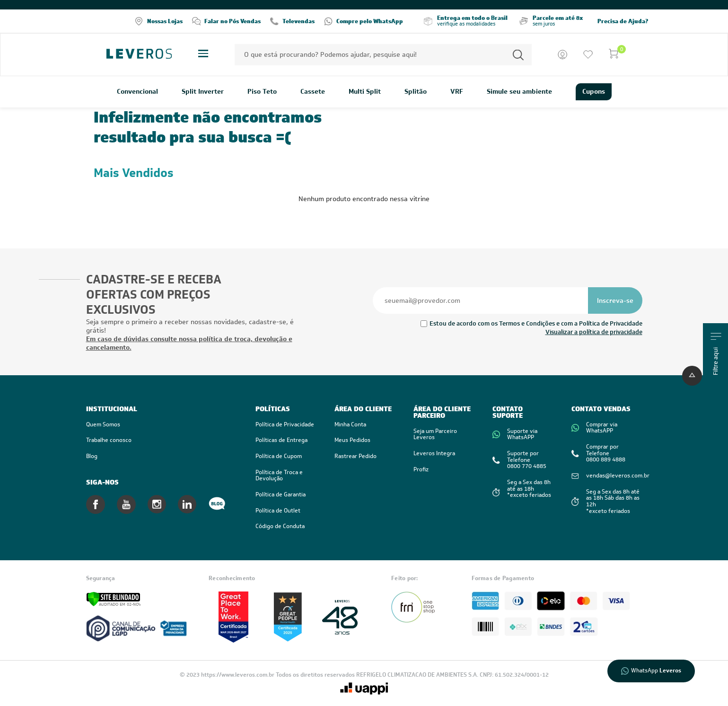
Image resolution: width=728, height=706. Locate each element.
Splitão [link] (416, 92)
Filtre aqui (716, 354)
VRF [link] (457, 92)
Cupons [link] (594, 91)
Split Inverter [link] (203, 92)
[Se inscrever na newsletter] (615, 300)
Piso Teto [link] (262, 92)
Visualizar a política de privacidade (594, 332)
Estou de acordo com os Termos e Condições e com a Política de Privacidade (536, 323)
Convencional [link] (137, 92)
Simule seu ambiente (519, 92)
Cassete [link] (313, 92)
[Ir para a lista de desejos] (588, 54)
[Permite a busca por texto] (518, 55)
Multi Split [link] (365, 92)
